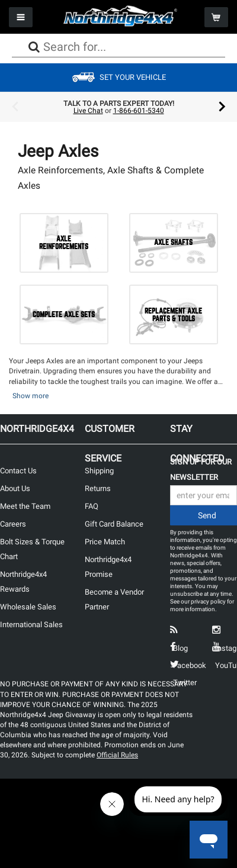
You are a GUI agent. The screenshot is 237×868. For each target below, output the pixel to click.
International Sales (31, 625)
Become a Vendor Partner (114, 599)
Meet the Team (25, 506)
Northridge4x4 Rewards (23, 582)
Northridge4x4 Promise (108, 567)
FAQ (92, 506)
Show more (31, 396)
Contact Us (18, 471)
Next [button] (222, 107)
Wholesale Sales (28, 607)
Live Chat (88, 111)
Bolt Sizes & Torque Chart (32, 549)
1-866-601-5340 (139, 111)
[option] (118, 107)
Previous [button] (15, 107)
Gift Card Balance (114, 524)
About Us (15, 488)
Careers (13, 524)
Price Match (105, 542)
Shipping (99, 471)
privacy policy (208, 601)
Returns (98, 488)
